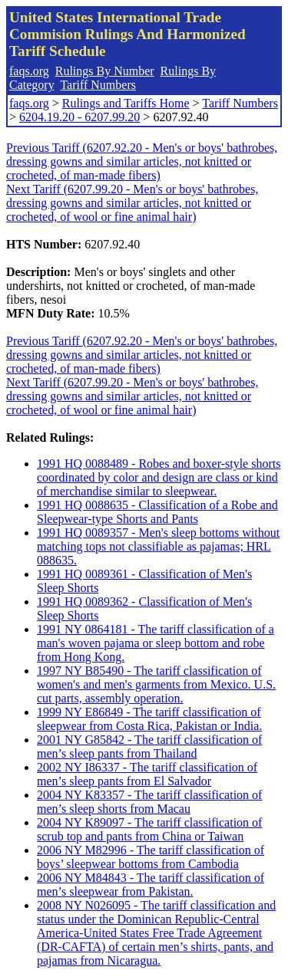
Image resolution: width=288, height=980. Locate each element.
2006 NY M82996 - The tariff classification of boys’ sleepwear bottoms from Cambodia (151, 857)
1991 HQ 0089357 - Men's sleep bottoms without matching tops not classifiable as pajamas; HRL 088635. (158, 546)
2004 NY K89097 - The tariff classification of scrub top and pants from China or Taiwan (149, 829)
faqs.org (29, 71)
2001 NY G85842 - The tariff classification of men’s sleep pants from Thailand (149, 747)
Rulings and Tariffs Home (126, 103)
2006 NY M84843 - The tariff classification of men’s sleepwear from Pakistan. (151, 885)
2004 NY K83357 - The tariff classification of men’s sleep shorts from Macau (149, 802)
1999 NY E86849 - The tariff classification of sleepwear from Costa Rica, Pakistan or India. (149, 719)
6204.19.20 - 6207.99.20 (79, 117)
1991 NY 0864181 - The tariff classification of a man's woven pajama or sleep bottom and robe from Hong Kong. (156, 643)
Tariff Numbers (98, 85)
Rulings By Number (105, 71)
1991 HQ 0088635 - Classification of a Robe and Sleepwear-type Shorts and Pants (157, 512)
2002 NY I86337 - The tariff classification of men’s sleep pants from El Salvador (147, 774)
